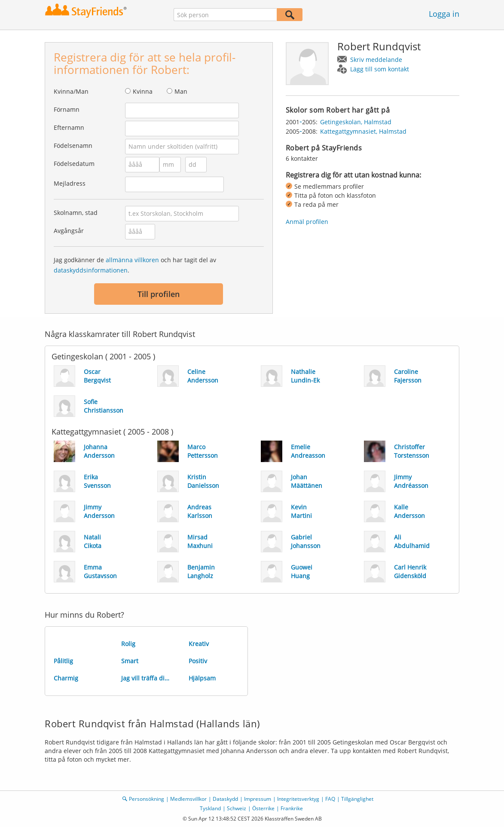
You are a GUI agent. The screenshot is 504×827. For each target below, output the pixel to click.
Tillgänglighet (357, 799)
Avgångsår (69, 231)
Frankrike (292, 808)
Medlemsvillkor (188, 799)
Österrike (263, 808)
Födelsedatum (74, 164)
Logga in (444, 14)
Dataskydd (225, 799)
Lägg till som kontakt (380, 69)
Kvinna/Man (71, 91)
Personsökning (147, 799)
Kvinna (143, 91)
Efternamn (69, 127)
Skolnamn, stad (76, 213)
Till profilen (159, 294)
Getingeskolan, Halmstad (356, 122)
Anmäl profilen (307, 222)
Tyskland (210, 808)
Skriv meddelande (376, 60)
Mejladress (70, 183)
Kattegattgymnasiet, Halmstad (363, 131)
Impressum (258, 799)
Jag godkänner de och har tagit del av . (135, 265)
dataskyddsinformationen (91, 270)
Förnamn (67, 109)
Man (181, 91)
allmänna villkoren (132, 260)
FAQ (330, 799)
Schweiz (237, 808)
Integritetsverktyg (298, 799)
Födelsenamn (73, 145)
